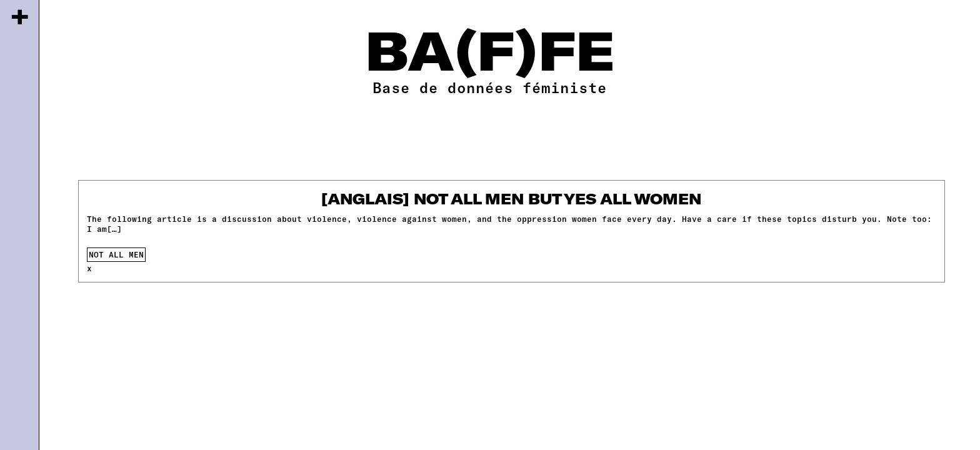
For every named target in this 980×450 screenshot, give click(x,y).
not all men (116, 254)
